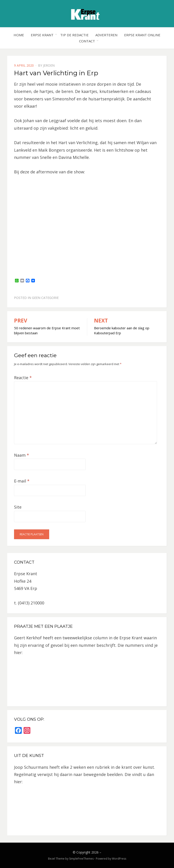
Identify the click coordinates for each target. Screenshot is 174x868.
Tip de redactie (74, 35)
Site (18, 507)
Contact (87, 41)
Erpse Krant (42, 35)
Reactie (23, 378)
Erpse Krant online (142, 35)
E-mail (22, 481)
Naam (22, 455)
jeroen (49, 65)
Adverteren (106, 35)
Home (19, 35)
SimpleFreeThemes (81, 859)
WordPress (119, 859)
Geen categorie (45, 298)
